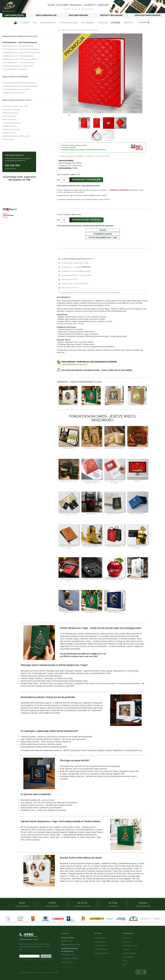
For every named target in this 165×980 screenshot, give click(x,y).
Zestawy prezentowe (10, 113)
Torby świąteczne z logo (11, 123)
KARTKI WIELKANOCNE (46, 15)
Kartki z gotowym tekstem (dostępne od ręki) (19, 83)
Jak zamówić (88, 23)
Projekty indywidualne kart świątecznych (18, 66)
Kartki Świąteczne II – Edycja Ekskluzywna (18, 46)
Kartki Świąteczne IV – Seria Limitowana (21, 52)
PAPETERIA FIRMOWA (78, 15)
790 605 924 (86, 267)
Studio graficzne (69, 23)
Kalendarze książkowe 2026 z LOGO (16, 136)
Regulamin (126, 949)
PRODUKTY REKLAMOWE (111, 15)
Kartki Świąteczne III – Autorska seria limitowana (21, 49)
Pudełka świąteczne (10, 126)
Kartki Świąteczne (100, 942)
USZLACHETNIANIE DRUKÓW (147, 15)
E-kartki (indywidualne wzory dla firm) (16, 89)
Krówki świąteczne (9, 116)
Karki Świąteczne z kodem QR (13, 93)
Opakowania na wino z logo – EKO (15, 106)
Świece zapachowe (9, 119)
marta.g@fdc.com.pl (68, 954)
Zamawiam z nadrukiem (86, 180)
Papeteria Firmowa (101, 945)
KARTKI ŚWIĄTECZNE (14, 15)
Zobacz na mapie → (68, 962)
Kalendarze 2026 (9, 133)
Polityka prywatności (129, 953)
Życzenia (116, 23)
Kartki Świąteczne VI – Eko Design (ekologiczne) (21, 59)
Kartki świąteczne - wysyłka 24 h (15, 69)
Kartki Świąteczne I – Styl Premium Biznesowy (20, 42)
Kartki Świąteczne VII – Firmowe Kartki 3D (18, 62)
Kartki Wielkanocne (101, 938)
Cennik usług (127, 942)
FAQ (35, 23)
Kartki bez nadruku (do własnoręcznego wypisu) (20, 86)
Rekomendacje (48, 23)
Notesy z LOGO (8, 139)
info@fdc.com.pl (67, 941)
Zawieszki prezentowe (11, 109)
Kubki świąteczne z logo (11, 129)
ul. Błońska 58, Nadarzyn (70, 958)
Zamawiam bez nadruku (86, 220)
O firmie (25, 23)
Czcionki (103, 23)
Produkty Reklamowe (101, 949)
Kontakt (128, 23)
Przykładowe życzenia (103, 234)
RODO (125, 961)
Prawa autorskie (128, 957)
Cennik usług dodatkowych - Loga (103, 237)
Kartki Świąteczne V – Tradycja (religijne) (18, 56)
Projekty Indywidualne (101, 953)
